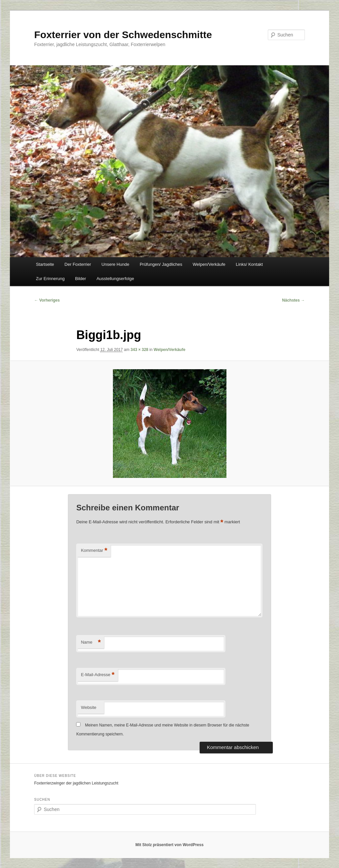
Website (89, 707)
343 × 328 (139, 350)
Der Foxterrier (78, 264)
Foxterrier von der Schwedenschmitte (123, 35)
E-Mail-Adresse (97, 675)
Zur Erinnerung (50, 279)
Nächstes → (293, 300)
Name (91, 642)
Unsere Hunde (116, 264)
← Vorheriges (47, 300)
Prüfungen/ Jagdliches (161, 264)
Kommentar (94, 551)
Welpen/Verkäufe (209, 264)
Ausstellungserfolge (115, 279)
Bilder (81, 279)
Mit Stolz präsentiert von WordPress (169, 845)
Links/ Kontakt (249, 264)
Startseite (45, 264)
